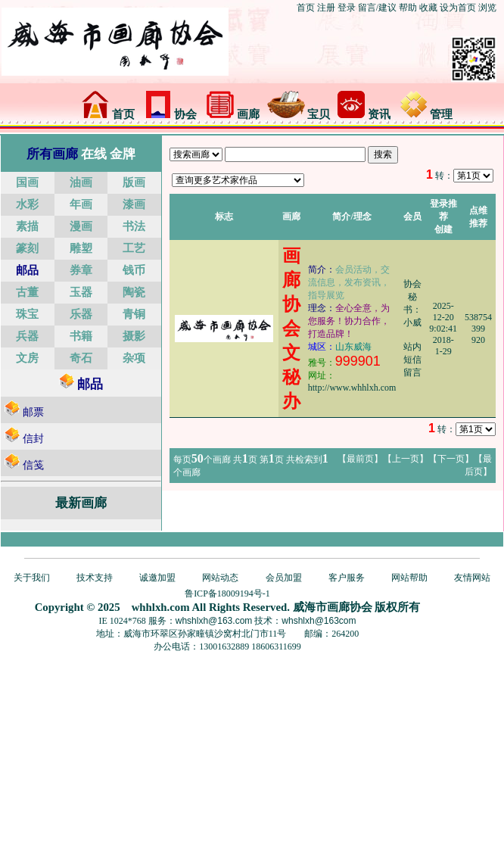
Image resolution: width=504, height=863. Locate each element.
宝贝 (299, 114)
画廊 (233, 114)
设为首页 (458, 8)
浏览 (487, 8)
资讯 (364, 114)
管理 (427, 114)
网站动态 (220, 578)
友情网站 (472, 578)
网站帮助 (409, 578)
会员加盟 (284, 578)
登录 (347, 8)
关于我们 (32, 578)
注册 (326, 8)
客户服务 (347, 578)
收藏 (428, 8)
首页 (306, 8)
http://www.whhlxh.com (352, 388)
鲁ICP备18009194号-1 (227, 594)
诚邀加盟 (157, 578)
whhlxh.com (161, 607)
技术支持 (95, 578)
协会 (171, 114)
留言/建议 (377, 8)
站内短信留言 (412, 360)
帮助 (408, 8)
